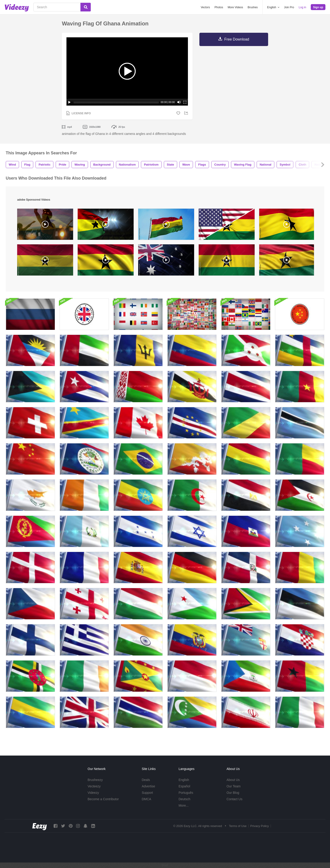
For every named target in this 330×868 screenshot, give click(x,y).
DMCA (146, 799)
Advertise (148, 786)
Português (186, 793)
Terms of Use (238, 826)
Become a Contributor (103, 799)
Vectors (205, 7)
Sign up (318, 7)
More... (184, 805)
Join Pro (289, 7)
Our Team (233, 786)
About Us (233, 780)
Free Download (237, 39)
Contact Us (234, 799)
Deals (146, 780)
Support (147, 793)
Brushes (253, 7)
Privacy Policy (260, 826)
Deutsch (184, 799)
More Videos (235, 7)
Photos (219, 7)
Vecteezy (94, 786)
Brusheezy (95, 780)
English (184, 780)
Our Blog (233, 793)
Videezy (93, 793)
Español (184, 786)
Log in (302, 7)
